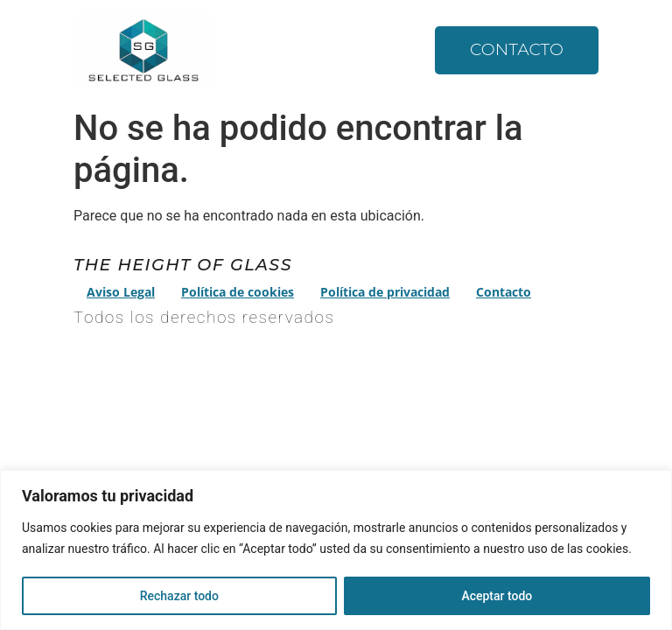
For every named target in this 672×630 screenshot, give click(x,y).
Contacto (517, 49)
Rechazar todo (179, 596)
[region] (336, 550)
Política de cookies (238, 292)
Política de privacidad (385, 292)
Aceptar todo (497, 596)
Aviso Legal (121, 292)
